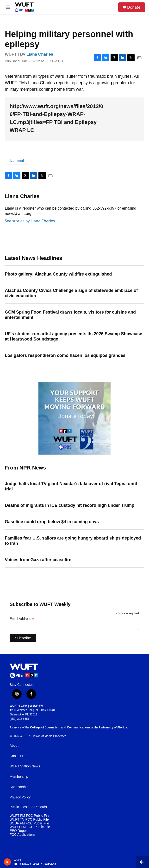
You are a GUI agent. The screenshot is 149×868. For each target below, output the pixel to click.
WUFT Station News (25, 766)
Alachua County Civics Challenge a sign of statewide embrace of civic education (71, 293)
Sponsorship (19, 787)
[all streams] (143, 862)
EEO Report (19, 831)
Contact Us (18, 756)
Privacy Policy (20, 797)
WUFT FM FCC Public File (29, 816)
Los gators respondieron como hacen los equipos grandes (65, 355)
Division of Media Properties (48, 736)
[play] (7, 862)
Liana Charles (40, 54)
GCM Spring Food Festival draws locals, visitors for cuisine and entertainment (70, 315)
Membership (19, 777)
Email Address (22, 619)
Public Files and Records (28, 807)
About (14, 746)
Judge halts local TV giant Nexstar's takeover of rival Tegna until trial (71, 486)
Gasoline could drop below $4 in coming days (52, 522)
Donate (134, 7)
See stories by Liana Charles (30, 221)
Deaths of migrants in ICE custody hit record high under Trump (70, 505)
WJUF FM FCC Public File (29, 823)
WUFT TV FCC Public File (29, 820)
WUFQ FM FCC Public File (30, 827)
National (17, 161)
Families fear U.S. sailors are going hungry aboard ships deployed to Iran (73, 541)
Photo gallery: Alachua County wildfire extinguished (58, 274)
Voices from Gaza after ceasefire (38, 560)
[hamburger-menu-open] (8, 7)
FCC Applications (22, 835)
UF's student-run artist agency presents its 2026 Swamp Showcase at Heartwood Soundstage (73, 336)
